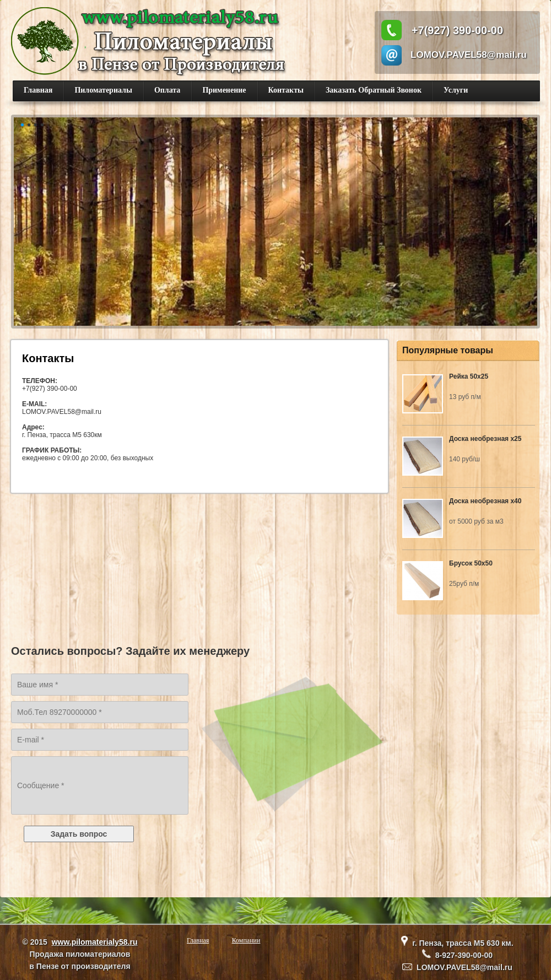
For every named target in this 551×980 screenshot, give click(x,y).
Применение (224, 90)
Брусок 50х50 (471, 563)
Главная (38, 90)
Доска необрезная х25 (485, 439)
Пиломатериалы (103, 90)
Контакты (286, 90)
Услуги (456, 90)
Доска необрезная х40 (485, 501)
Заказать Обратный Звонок (374, 90)
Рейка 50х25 (469, 376)
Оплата (168, 90)
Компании (246, 940)
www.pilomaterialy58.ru (95, 942)
